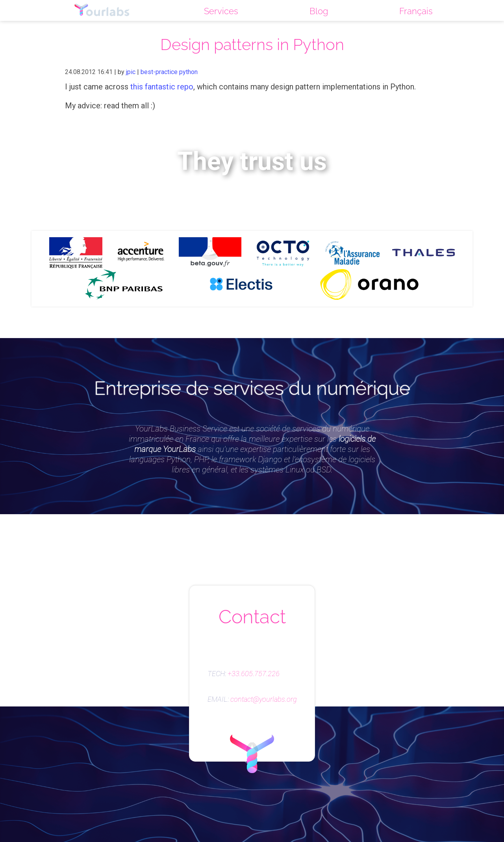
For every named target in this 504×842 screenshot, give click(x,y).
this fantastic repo (162, 87)
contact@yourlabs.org (264, 699)
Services (221, 11)
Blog (319, 11)
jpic (131, 72)
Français (416, 11)
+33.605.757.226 (254, 674)
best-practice (159, 72)
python (188, 72)
